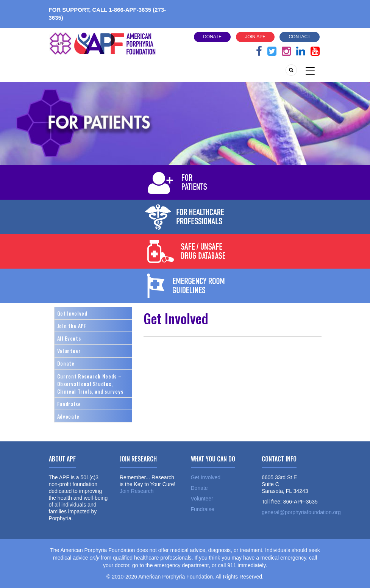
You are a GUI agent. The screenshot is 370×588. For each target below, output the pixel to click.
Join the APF (72, 326)
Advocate (68, 416)
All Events (69, 338)
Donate (212, 37)
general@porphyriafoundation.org (301, 512)
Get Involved (72, 313)
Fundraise (69, 404)
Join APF (255, 37)
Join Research (137, 491)
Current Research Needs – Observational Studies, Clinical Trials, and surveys (90, 384)
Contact (299, 37)
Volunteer (69, 351)
